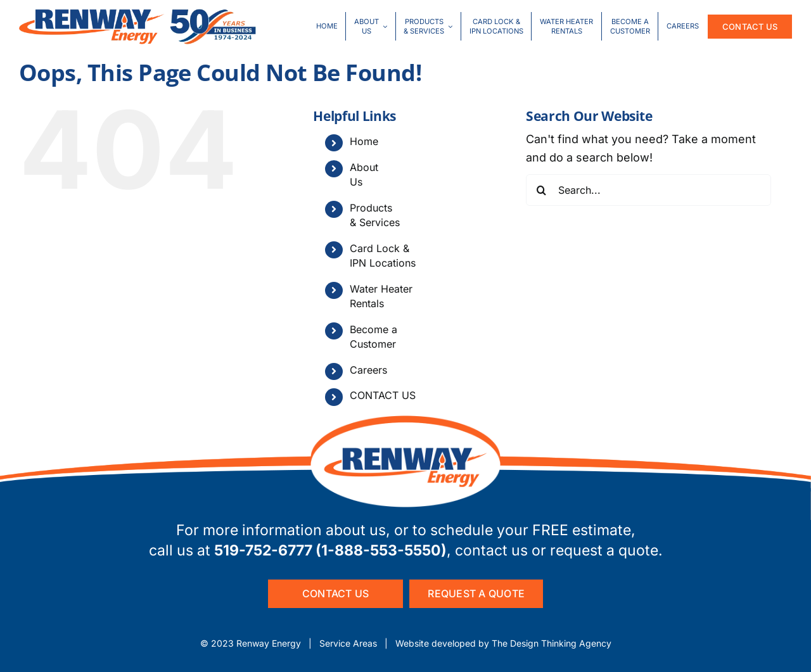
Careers (368, 370)
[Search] (542, 190)
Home (364, 141)
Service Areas (348, 643)
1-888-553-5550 (381, 550)
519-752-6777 (263, 550)
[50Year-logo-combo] (137, 14)
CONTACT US (383, 395)
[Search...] (648, 190)
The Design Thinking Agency (552, 643)
